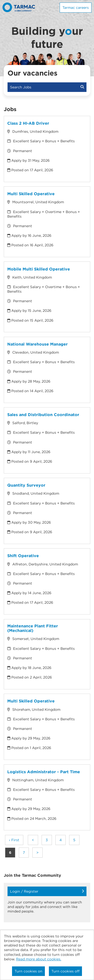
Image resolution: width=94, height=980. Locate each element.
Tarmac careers (76, 8)
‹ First (14, 840)
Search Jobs (47, 87)
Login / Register (47, 891)
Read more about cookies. (39, 959)
